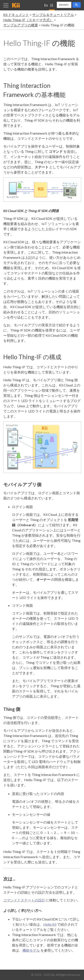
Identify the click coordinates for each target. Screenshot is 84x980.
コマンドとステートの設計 (24, 900)
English (46, 7)
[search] (64, 5)
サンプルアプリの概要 (21, 25)
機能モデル (31, 950)
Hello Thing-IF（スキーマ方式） (28, 20)
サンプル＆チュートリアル (53, 15)
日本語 (52, 7)
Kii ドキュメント (16, 15)
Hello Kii (50, 924)
